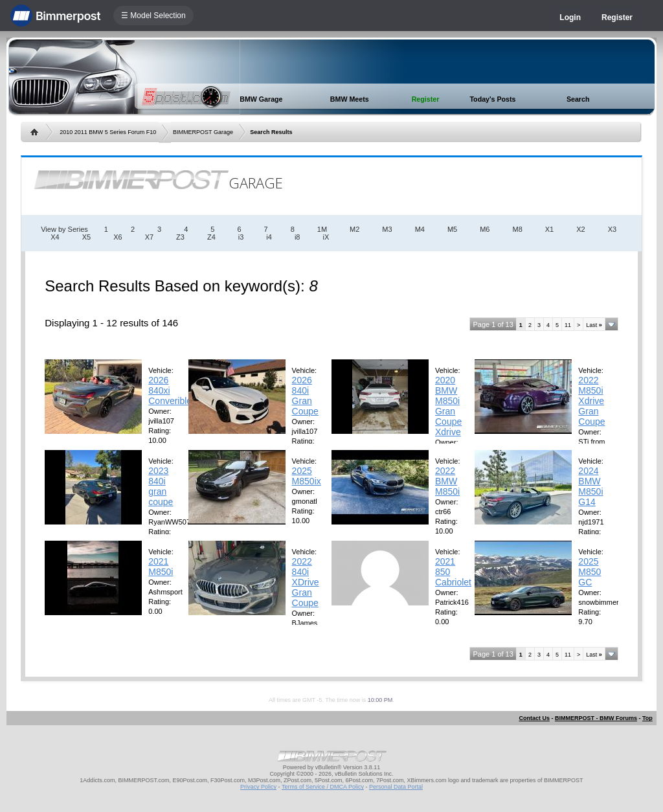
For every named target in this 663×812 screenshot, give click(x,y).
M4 (420, 229)
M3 (387, 229)
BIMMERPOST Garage (203, 132)
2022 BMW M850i (447, 481)
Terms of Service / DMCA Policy (323, 787)
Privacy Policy (258, 787)
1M (322, 229)
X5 (86, 237)
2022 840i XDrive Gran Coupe (306, 582)
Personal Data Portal (396, 787)
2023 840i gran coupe (161, 486)
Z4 (211, 237)
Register (617, 17)
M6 (485, 229)
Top (647, 718)
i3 (241, 237)
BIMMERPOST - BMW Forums (596, 718)
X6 (118, 237)
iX (326, 237)
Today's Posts (492, 99)
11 (568, 325)
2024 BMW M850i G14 (590, 486)
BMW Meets (350, 99)
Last (594, 325)
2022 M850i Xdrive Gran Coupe (591, 401)
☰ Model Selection (153, 16)
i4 (269, 237)
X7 (149, 237)
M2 (354, 229)
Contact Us (534, 718)
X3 (612, 229)
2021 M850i (161, 567)
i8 (298, 237)
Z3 (180, 237)
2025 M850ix (307, 476)
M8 (517, 229)
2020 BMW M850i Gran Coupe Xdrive (448, 406)
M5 (452, 229)
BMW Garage (261, 99)
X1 (549, 229)
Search (578, 99)
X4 (55, 237)
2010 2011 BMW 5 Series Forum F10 (108, 132)
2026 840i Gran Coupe (305, 396)
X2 (580, 229)
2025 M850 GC (590, 572)
